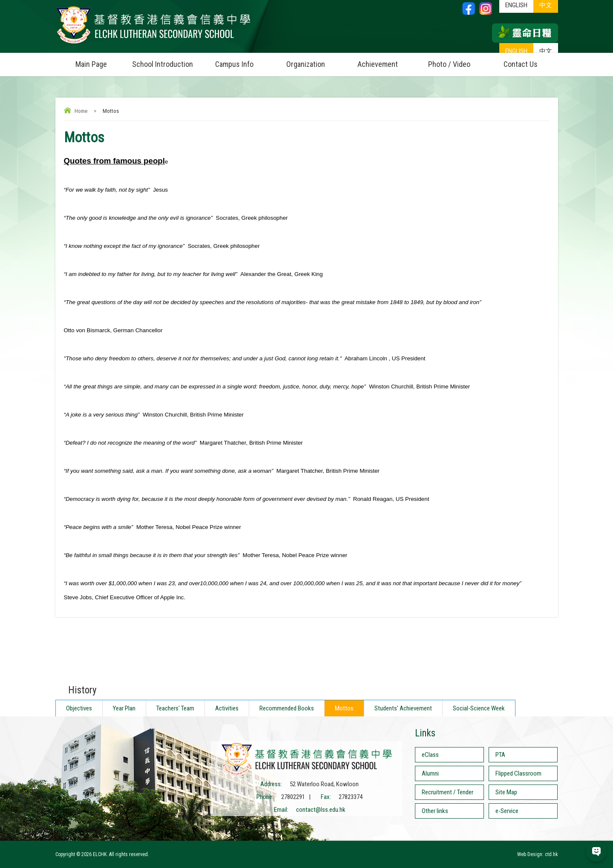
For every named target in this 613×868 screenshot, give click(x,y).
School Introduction (165, 61)
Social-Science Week (479, 708)
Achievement (378, 64)
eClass (430, 755)
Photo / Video (457, 61)
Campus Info (243, 61)
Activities (227, 708)
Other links (435, 811)
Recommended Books (287, 708)
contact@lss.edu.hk (321, 810)
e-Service (507, 811)
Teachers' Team (175, 708)
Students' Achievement (403, 708)
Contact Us (521, 64)
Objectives (79, 708)
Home (81, 111)
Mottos (344, 708)
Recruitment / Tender (448, 792)
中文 (546, 51)
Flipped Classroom (518, 773)
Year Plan (124, 708)
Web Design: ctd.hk (538, 854)
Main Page (91, 64)
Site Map (506, 792)
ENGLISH (516, 51)
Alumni (430, 773)
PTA (500, 755)
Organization (314, 61)
